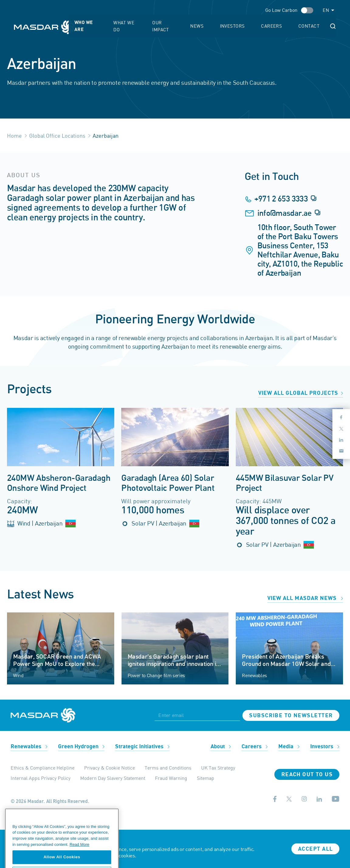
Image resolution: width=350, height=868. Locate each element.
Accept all (315, 849)
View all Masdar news (305, 598)
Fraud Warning (171, 778)
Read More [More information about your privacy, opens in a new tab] (79, 863)
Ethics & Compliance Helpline (43, 768)
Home (14, 136)
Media (289, 747)
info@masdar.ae (285, 213)
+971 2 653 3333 (281, 199)
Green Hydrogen (81, 747)
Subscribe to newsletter (291, 716)
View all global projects (301, 393)
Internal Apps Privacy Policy (41, 778)
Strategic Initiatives (142, 747)
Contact (318, 23)
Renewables (29, 747)
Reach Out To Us (307, 775)
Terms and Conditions (168, 768)
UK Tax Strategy (218, 768)
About (221, 747)
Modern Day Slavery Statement (113, 778)
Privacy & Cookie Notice (110, 768)
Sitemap (206, 778)
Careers (292, 23)
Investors (265, 23)
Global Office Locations (57, 136)
